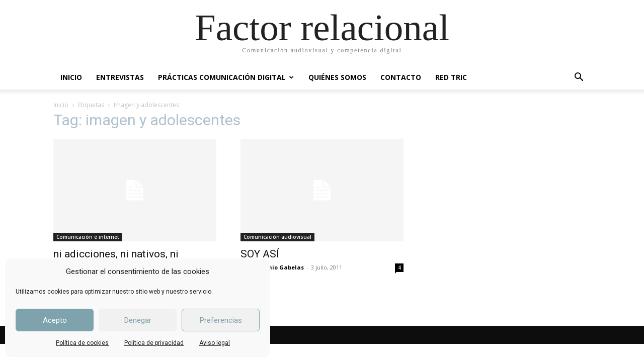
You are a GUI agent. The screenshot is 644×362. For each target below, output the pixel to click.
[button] (579, 78)
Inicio (61, 105)
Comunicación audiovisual (277, 237)
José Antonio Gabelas (272, 267)
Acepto (55, 320)
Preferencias (221, 320)
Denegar (138, 320)
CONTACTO (401, 77)
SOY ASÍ (260, 254)
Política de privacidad (154, 343)
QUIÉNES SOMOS (337, 77)
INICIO (71, 77)
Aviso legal (215, 343)
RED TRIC (451, 77)
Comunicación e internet (88, 237)
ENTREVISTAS (120, 77)
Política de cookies (82, 343)
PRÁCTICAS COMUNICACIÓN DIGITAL (226, 77)
